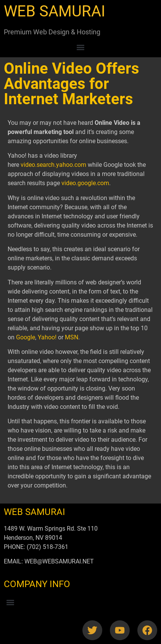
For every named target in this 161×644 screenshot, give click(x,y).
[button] (81, 47)
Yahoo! (47, 337)
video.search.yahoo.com (53, 165)
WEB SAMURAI (55, 11)
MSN (72, 337)
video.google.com (85, 183)
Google (26, 337)
